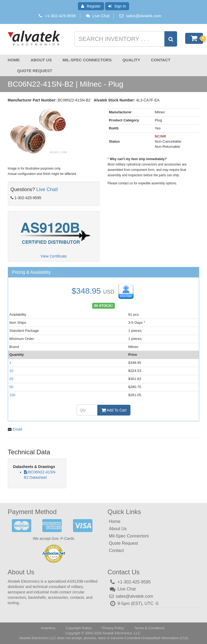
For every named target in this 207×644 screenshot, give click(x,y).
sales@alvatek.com (144, 16)
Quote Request (35, 71)
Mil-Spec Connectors (87, 60)
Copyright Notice (79, 628)
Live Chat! (47, 189)
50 (11, 387)
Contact (161, 60)
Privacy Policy (113, 628)
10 (11, 371)
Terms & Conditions (149, 628)
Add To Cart (114, 410)
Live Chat (98, 16)
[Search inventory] (125, 39)
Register (91, 6)
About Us (41, 60)
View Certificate (54, 256)
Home (14, 60)
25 (11, 379)
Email (17, 429)
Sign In (117, 6)
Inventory (48, 628)
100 (12, 395)
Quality (131, 60)
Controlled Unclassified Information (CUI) (156, 638)
